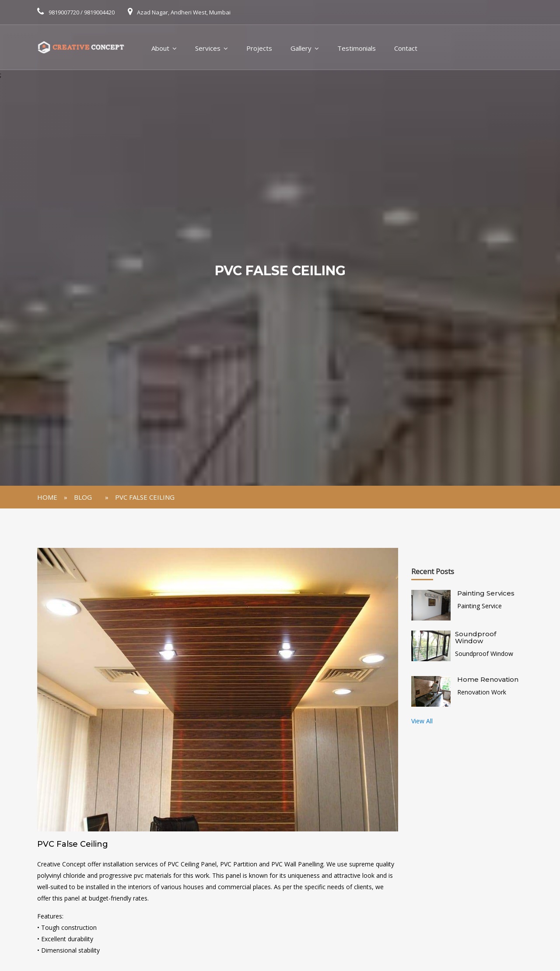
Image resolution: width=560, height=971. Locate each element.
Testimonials (357, 48)
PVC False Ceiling (145, 497)
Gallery (301, 48)
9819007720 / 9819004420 (82, 12)
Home (47, 497)
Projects (259, 48)
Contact (406, 48)
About (160, 48)
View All (422, 721)
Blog (83, 497)
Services (208, 48)
